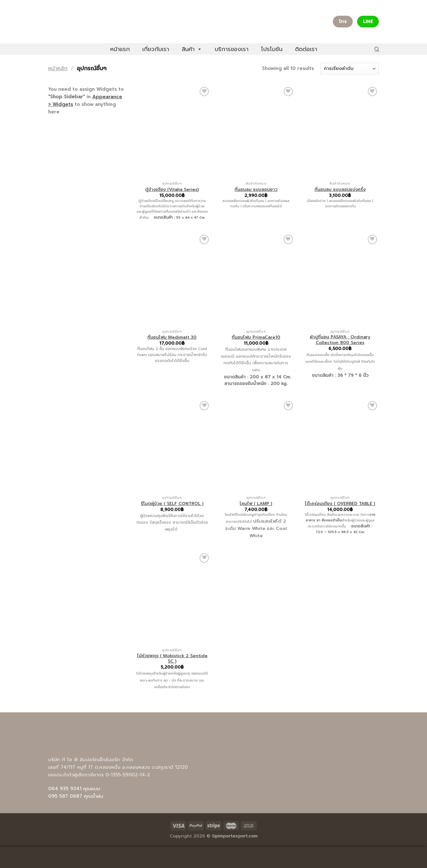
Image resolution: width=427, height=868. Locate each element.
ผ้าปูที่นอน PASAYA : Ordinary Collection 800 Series (340, 340)
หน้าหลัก (58, 68)
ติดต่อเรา (306, 49)
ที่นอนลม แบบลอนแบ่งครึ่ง (340, 190)
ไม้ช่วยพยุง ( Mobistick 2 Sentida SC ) (172, 659)
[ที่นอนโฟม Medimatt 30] (172, 280)
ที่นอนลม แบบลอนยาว (256, 190)
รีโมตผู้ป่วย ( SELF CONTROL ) (172, 504)
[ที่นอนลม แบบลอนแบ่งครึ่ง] (340, 132)
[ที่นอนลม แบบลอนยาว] (256, 132)
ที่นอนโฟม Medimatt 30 (172, 337)
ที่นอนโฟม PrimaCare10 (256, 337)
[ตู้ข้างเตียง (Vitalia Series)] (172, 132)
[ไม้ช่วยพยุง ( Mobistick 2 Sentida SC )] (172, 598)
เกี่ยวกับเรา (156, 49)
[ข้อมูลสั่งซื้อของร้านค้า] (350, 69)
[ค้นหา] (377, 49)
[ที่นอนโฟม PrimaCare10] (256, 280)
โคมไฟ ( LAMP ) (256, 504)
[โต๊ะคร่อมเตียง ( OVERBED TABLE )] (340, 446)
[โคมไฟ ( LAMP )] (256, 446)
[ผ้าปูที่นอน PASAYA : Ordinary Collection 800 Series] (340, 280)
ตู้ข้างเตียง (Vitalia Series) (172, 190)
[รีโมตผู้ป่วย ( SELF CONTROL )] (172, 446)
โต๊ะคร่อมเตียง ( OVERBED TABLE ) (340, 504)
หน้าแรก (120, 49)
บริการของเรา (232, 49)
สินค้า (192, 49)
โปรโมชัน (272, 49)
